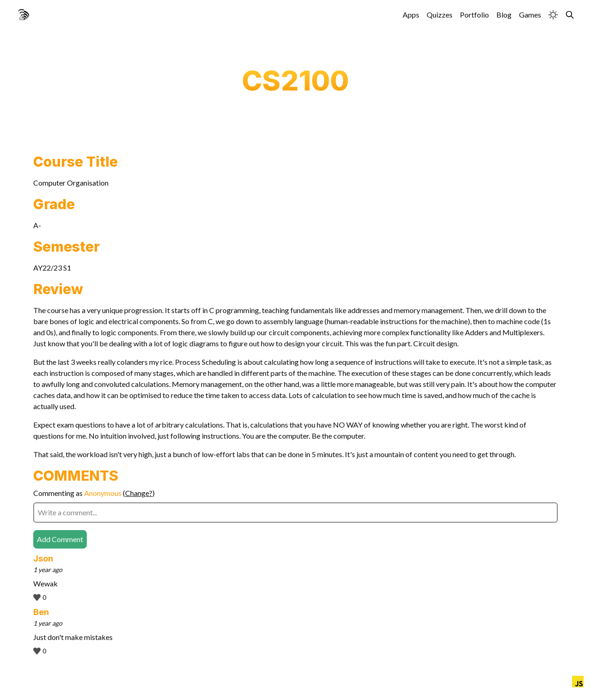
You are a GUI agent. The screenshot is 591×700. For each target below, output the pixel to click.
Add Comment (60, 539)
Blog (504, 15)
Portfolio (474, 15)
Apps (411, 15)
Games (530, 15)
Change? (139, 493)
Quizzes (440, 15)
